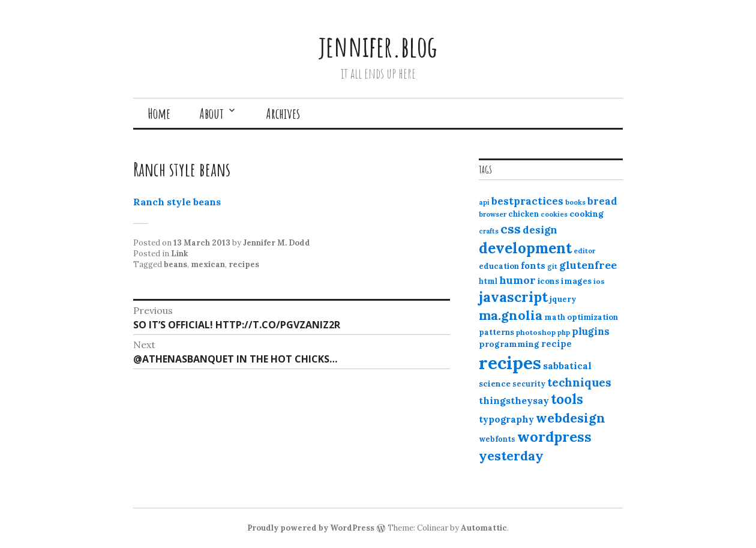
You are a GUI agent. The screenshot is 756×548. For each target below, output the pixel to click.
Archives (283, 113)
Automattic (484, 528)
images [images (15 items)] (576, 281)
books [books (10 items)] (575, 202)
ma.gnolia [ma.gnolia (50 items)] (511, 315)
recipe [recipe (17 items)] (556, 344)
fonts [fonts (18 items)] (533, 266)
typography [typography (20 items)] (506, 419)
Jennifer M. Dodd (277, 243)
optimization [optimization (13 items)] (592, 317)
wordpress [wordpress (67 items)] (554, 436)
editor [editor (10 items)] (584, 251)
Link (179, 254)
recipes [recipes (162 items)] (510, 363)
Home (159, 113)
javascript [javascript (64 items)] (513, 297)
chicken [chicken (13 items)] (523, 214)
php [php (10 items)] (564, 333)
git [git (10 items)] (552, 266)
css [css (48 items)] (511, 229)
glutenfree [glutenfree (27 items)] (588, 265)
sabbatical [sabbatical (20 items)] (567, 366)
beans (175, 264)
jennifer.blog (378, 46)
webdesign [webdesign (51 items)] (571, 418)
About (211, 113)
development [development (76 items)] (525, 248)
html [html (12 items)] (488, 281)
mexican (208, 264)
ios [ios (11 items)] (599, 281)
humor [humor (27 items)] (517, 280)
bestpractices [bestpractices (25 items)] (527, 201)
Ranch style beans (177, 202)
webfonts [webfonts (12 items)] (497, 439)
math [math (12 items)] (555, 317)
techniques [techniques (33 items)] (579, 382)
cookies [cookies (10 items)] (554, 214)
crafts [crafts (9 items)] (489, 231)
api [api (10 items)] (484, 202)
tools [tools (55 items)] (567, 399)
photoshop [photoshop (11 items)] (536, 332)
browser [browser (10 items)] (493, 214)
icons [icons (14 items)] (548, 281)
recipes (244, 264)
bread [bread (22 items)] (602, 201)
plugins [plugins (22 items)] (591, 331)
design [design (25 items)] (540, 230)
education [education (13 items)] (499, 266)
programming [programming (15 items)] (509, 344)
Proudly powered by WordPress (311, 528)
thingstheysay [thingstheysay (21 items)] (514, 400)
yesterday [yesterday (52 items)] (511, 456)
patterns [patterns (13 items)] (496, 332)
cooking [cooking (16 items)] (586, 214)
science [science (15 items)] (495, 384)
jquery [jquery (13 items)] (563, 299)
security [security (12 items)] (529, 384)
